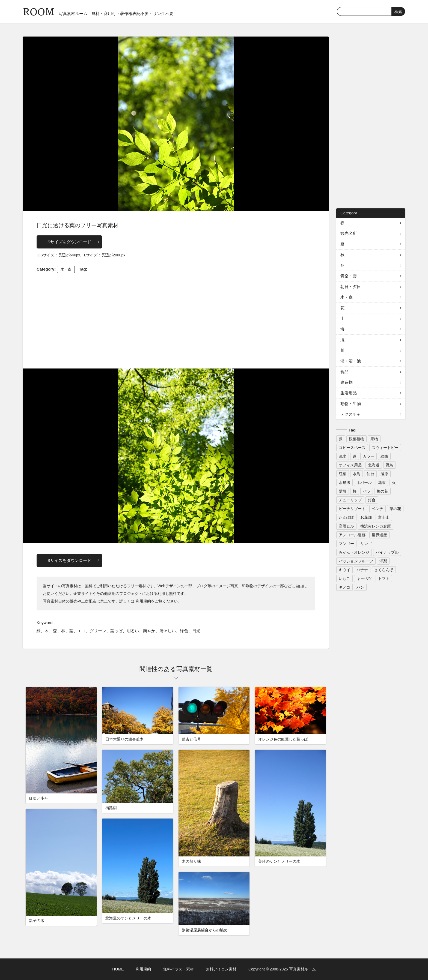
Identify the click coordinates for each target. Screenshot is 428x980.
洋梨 (383, 561)
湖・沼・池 (351, 361)
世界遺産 (379, 535)
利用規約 (143, 601)
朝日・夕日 (351, 287)
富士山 (384, 517)
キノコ (344, 587)
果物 (374, 439)
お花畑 (366, 517)
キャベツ (364, 579)
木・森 (66, 269)
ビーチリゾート (352, 509)
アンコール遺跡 (352, 535)
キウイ (344, 570)
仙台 (370, 474)
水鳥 (356, 474)
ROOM (39, 11)
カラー (368, 456)
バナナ (362, 570)
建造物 (347, 382)
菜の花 (395, 509)
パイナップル (387, 552)
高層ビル (346, 526)
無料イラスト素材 (179, 969)
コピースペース (352, 448)
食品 (344, 372)
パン (360, 587)
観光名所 (349, 233)
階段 (343, 491)
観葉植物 (356, 439)
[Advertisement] (176, 319)
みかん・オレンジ (354, 552)
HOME (118, 969)
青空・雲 (349, 276)
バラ (367, 491)
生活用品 (349, 393)
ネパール (364, 482)
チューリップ (350, 500)
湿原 (384, 474)
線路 (384, 456)
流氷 (343, 456)
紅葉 (343, 474)
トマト (384, 579)
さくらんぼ (384, 570)
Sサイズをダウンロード (69, 242)
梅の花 (382, 491)
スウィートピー (385, 448)
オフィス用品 (350, 465)
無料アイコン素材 (221, 969)
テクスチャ (351, 414)
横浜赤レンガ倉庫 (376, 526)
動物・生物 (351, 404)
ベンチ (378, 509)
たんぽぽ (346, 517)
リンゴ (366, 544)
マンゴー (346, 544)
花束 (382, 482)
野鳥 (390, 465)
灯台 (372, 500)
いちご (344, 579)
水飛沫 (344, 482)
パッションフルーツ (356, 561)
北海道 (374, 465)
